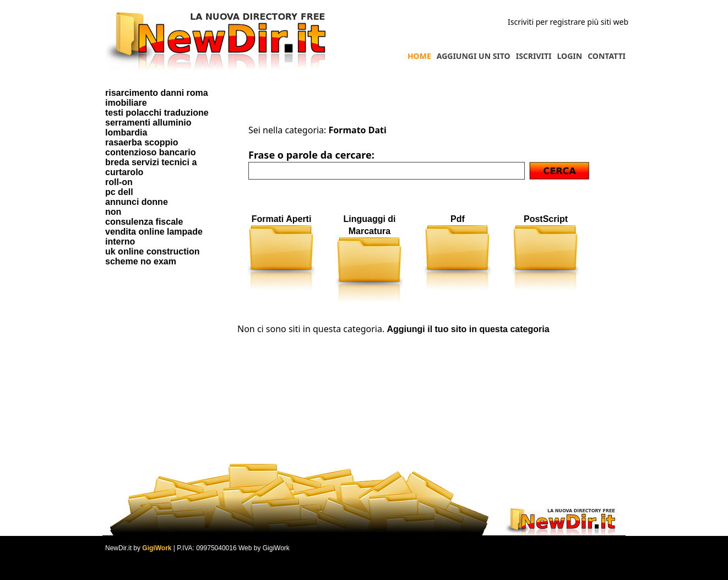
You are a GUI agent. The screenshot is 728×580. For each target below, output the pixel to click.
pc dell (119, 192)
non (113, 212)
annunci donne (137, 202)
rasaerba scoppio (142, 142)
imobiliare (126, 103)
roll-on (119, 182)
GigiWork (157, 548)
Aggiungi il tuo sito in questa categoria (468, 329)
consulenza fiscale (144, 222)
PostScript (546, 219)
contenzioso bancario (150, 152)
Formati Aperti (282, 219)
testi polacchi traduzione (157, 113)
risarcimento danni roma (157, 93)
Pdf (458, 219)
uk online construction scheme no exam (153, 256)
